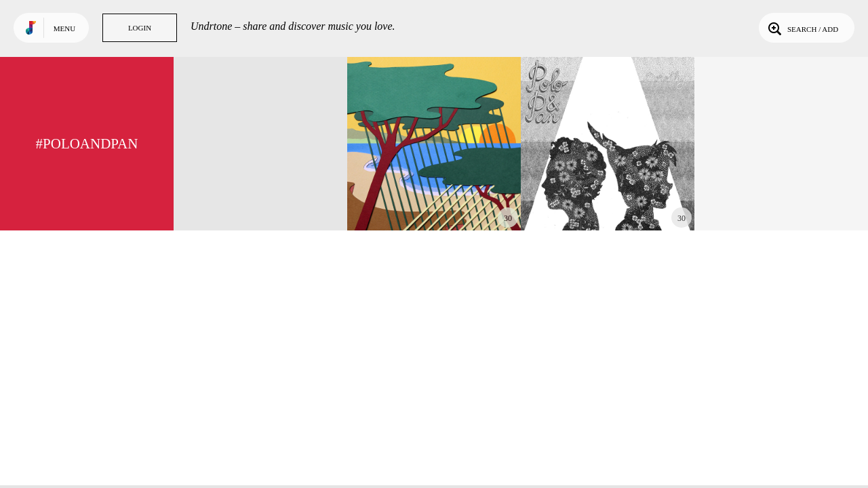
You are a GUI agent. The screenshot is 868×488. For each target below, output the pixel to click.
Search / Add (802, 28)
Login (140, 28)
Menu (64, 28)
